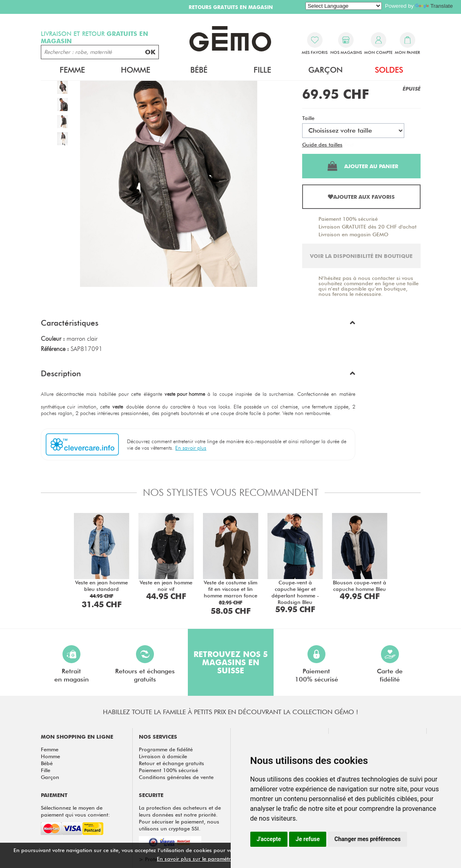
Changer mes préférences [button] (367, 839)
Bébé (199, 70)
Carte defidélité (390, 664)
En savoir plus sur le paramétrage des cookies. (214, 859)
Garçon (325, 70)
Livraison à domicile (163, 756)
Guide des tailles (322, 144)
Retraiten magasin (71, 664)
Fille (262, 70)
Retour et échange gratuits (171, 763)
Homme (136, 70)
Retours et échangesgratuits (145, 664)
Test (349, 144)
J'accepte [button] (269, 839)
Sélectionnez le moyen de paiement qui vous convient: (75, 811)
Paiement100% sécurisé (316, 664)
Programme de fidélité (166, 749)
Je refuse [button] (308, 839)
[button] (198, 325)
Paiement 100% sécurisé (348, 219)
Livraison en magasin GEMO (353, 234)
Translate (434, 6)
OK (150, 52)
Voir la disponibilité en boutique (361, 256)
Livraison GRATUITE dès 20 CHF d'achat (367, 226)
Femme (72, 70)
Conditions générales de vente (176, 777)
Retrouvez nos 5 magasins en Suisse (231, 662)
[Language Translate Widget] (344, 6)
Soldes (389, 70)
